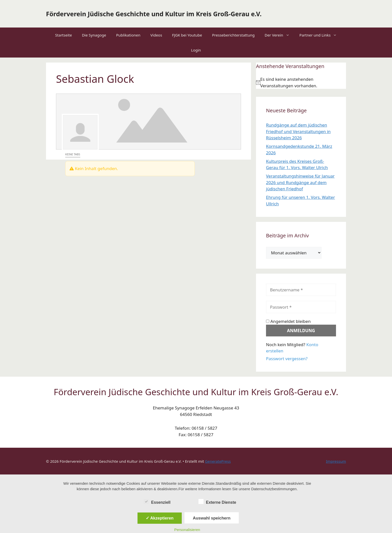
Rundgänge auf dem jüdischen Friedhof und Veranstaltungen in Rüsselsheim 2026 (298, 131)
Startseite (64, 35)
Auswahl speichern (211, 518)
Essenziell (157, 501)
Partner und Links (321, 35)
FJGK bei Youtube (187, 35)
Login (196, 50)
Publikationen (128, 35)
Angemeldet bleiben (288, 321)
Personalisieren (187, 530)
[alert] (301, 82)
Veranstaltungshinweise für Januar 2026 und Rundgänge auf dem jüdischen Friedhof (300, 182)
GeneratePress (218, 461)
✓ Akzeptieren (160, 518)
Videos (156, 35)
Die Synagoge (94, 35)
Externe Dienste (217, 501)
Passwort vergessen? (287, 359)
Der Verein (279, 35)
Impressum (336, 461)
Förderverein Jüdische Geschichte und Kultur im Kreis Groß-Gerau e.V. (154, 14)
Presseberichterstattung (233, 35)
